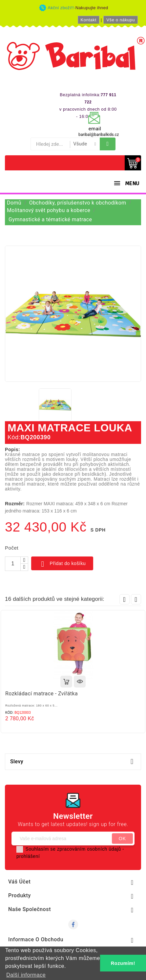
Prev (125, 599)
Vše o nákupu (121, 20)
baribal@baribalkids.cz (99, 135)
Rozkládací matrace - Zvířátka (42, 694)
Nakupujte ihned (92, 8)
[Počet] (13, 564)
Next (136, 599)
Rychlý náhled (80, 682)
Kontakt (89, 20)
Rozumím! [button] (123, 963)
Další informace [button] (26, 975)
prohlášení (28, 856)
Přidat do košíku (62, 564)
